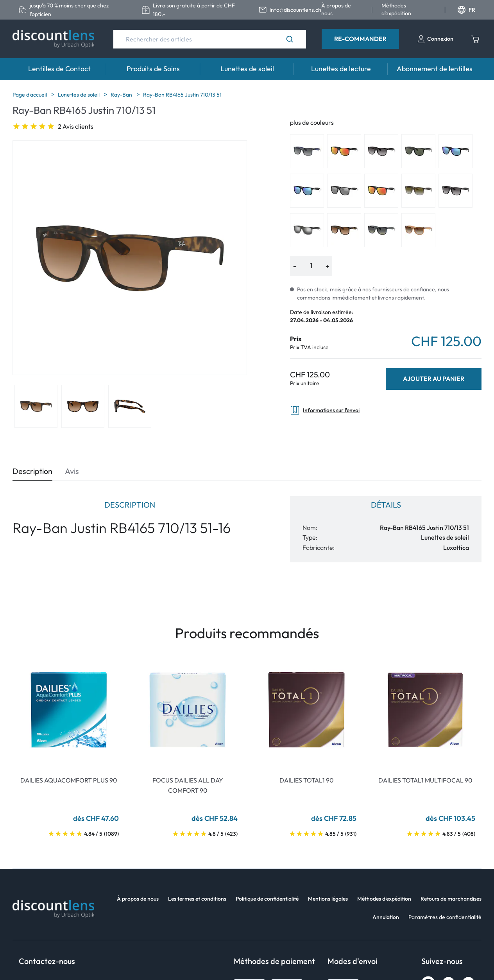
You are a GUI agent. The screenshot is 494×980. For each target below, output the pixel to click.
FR (466, 10)
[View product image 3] (130, 406)
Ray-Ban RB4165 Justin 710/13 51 (182, 95)
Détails (386, 505)
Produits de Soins (153, 69)
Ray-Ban (122, 95)
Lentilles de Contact (59, 69)
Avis (72, 471)
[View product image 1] (36, 406)
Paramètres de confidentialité (445, 917)
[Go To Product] (69, 710)
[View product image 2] (83, 406)
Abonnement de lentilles (435, 69)
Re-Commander (360, 39)
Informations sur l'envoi (325, 410)
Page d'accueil (30, 95)
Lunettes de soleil (247, 69)
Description (32, 471)
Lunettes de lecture (341, 69)
